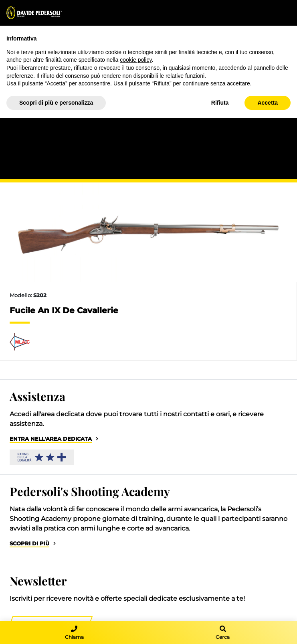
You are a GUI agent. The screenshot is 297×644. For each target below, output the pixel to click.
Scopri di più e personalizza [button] (56, 103)
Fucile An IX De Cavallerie (64, 310)
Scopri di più (29, 544)
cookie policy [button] (136, 60)
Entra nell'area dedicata (51, 439)
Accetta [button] (268, 103)
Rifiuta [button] (220, 103)
